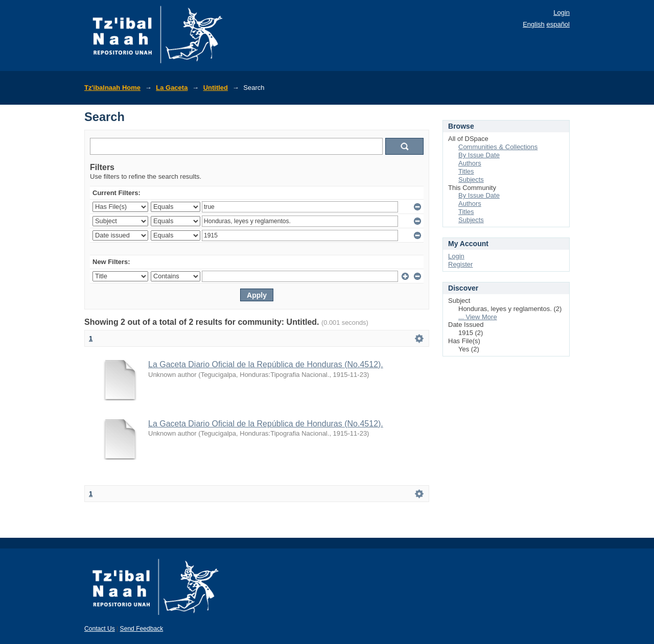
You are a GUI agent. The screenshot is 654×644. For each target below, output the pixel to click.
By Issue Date (479, 155)
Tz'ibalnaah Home (112, 88)
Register (460, 264)
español (558, 24)
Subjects (471, 180)
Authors (470, 163)
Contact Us (100, 629)
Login (562, 13)
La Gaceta (172, 88)
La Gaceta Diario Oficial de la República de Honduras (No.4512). (266, 364)
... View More (478, 317)
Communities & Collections (498, 147)
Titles (466, 171)
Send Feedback (142, 629)
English (534, 24)
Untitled (216, 88)
